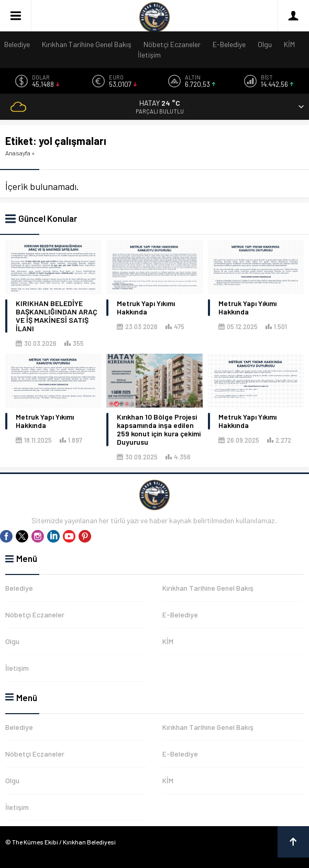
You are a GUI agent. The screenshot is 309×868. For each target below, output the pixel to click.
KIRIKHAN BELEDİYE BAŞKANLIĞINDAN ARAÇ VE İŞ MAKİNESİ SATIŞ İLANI (57, 316)
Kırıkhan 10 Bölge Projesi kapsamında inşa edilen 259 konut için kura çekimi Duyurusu (159, 430)
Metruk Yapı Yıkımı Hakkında (146, 308)
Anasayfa (18, 153)
